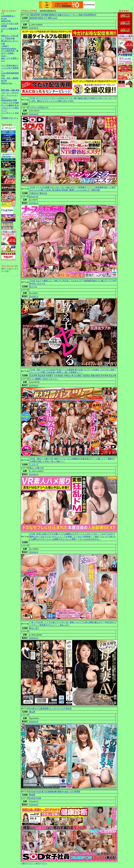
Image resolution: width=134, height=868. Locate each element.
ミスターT (34, 465)
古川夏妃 (78, 376)
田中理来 (104, 376)
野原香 (32, 795)
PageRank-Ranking (9, 48)
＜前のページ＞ (27, 863)
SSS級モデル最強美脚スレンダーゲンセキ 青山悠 (50, 709)
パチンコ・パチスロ (10, 93)
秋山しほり (34, 628)
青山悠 (32, 712)
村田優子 (50, 376)
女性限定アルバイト (10, 118)
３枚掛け (5, 46)
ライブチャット (8, 113)
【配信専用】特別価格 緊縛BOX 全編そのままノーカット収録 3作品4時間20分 (63, 15)
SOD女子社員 (35, 798)
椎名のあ (43, 193)
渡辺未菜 (41, 376)
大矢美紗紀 (59, 376)
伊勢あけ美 (69, 376)
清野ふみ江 (52, 18)
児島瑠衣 (86, 376)
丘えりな (33, 287)
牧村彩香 (33, 18)
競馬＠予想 (6, 21)
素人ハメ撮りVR (37, 468)
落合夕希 (113, 376)
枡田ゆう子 (42, 18)
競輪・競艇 (10, 90)
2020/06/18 (34, 28)
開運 (15, 100)
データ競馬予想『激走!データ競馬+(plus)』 (10, 53)
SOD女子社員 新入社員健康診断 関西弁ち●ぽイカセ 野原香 (55, 792)
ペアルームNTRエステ (39, 107)
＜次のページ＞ (41, 863)
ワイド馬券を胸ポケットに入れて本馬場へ (10, 68)
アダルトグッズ (8, 108)
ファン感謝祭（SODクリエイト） (44, 379)
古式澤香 (33, 376)
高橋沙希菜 (95, 376)
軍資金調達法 (7, 100)
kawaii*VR (34, 197)
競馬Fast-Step (7, 83)
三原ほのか (34, 193)
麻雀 (17, 90)
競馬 (3, 90)
